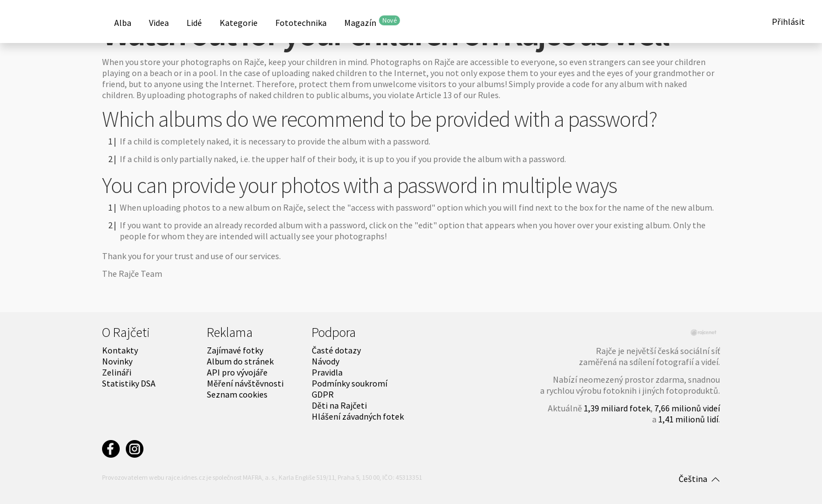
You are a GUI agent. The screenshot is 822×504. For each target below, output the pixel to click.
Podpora (334, 332)
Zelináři (117, 372)
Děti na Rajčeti (339, 405)
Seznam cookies (237, 394)
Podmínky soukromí (349, 383)
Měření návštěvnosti (245, 383)
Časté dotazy (336, 350)
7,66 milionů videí (687, 408)
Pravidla (327, 372)
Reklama (230, 332)
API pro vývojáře (237, 372)
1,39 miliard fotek (617, 408)
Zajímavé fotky (235, 350)
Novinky (117, 361)
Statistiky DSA (129, 383)
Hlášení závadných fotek (358, 416)
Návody (325, 361)
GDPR (323, 394)
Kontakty (120, 350)
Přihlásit (788, 22)
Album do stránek (240, 361)
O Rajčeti (126, 332)
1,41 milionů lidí (688, 419)
